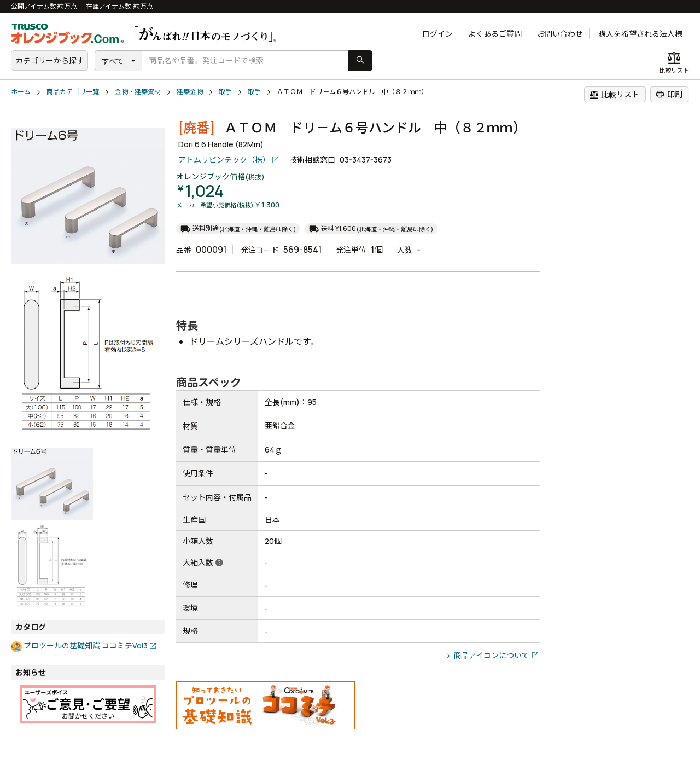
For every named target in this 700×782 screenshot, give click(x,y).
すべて (113, 61)
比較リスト (614, 94)
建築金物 (190, 92)
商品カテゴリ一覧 (73, 92)
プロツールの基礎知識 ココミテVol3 (86, 645)
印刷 (669, 94)
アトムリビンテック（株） (224, 160)
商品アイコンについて (491, 655)
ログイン (437, 34)
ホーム (21, 92)
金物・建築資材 (138, 92)
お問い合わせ (560, 34)
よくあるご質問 (495, 34)
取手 (225, 92)
